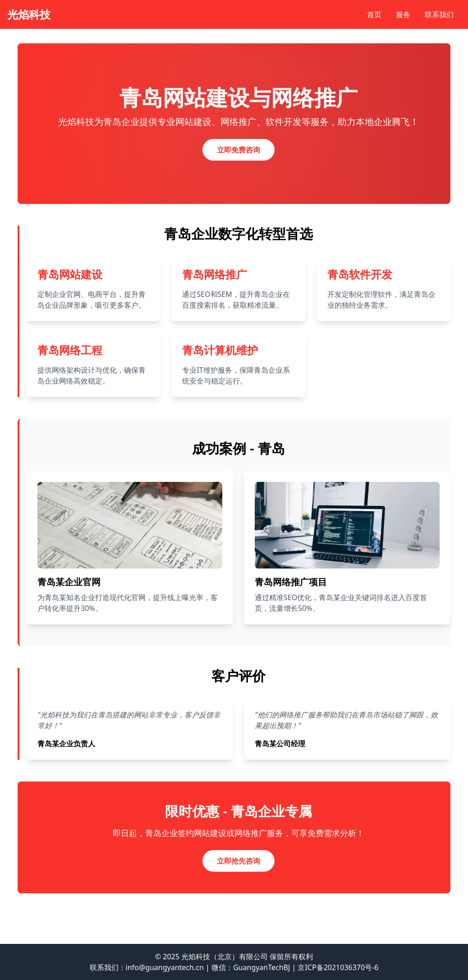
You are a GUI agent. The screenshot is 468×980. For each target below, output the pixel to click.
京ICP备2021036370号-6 (338, 967)
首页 (374, 14)
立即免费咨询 (239, 150)
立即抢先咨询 (239, 861)
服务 (403, 14)
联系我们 (439, 14)
